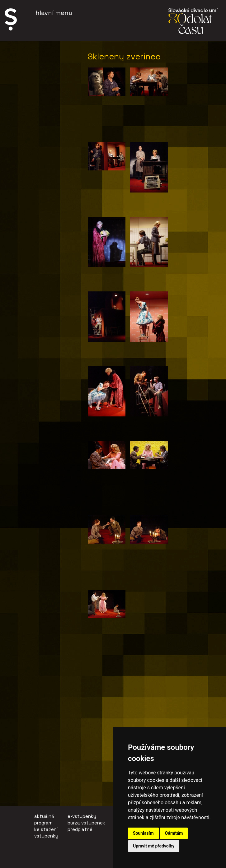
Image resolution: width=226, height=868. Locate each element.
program (43, 823)
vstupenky (46, 836)
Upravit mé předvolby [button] (154, 846)
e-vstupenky (82, 816)
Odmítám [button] (174, 833)
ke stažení (46, 829)
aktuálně (44, 816)
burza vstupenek (86, 823)
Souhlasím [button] (143, 833)
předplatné (80, 829)
